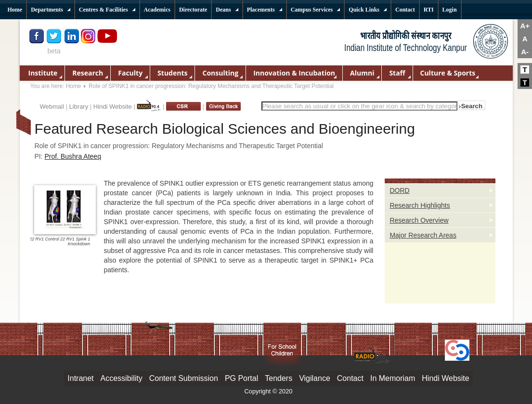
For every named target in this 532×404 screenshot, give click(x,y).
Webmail (52, 107)
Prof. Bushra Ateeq (73, 156)
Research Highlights (420, 205)
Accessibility (122, 378)
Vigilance (315, 378)
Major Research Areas (423, 235)
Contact (350, 378)
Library (78, 107)
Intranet (80, 378)
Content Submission (184, 378)
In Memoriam (393, 378)
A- (525, 52)
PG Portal (241, 378)
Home (74, 86)
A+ (525, 26)
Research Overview (419, 220)
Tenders (279, 378)
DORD (399, 190)
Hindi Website (113, 107)
